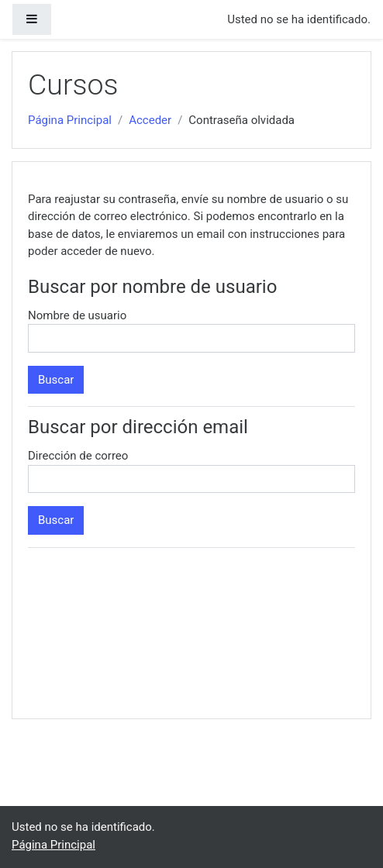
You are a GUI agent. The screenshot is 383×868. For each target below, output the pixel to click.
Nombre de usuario (77, 315)
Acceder (150, 120)
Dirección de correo (78, 456)
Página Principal (70, 120)
